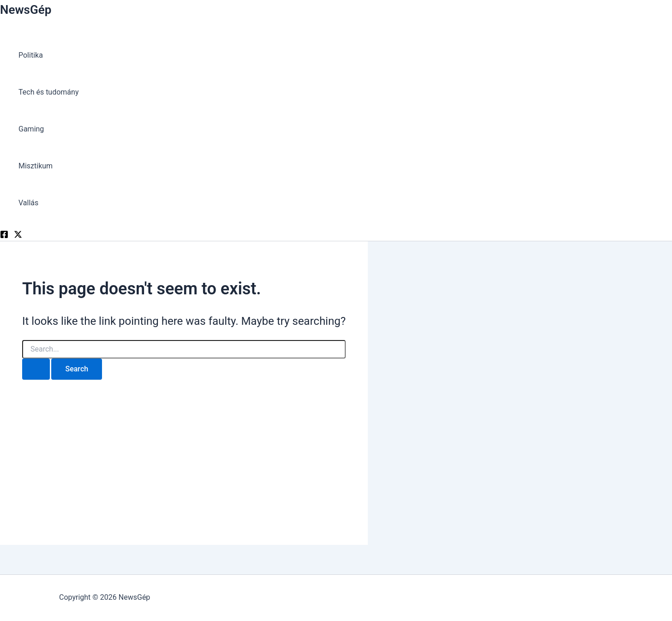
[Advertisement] (184, 454)
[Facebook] (4, 236)
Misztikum (36, 166)
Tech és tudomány (48, 92)
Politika (31, 55)
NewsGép (26, 10)
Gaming (31, 129)
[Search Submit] (36, 369)
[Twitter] (18, 236)
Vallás (28, 203)
